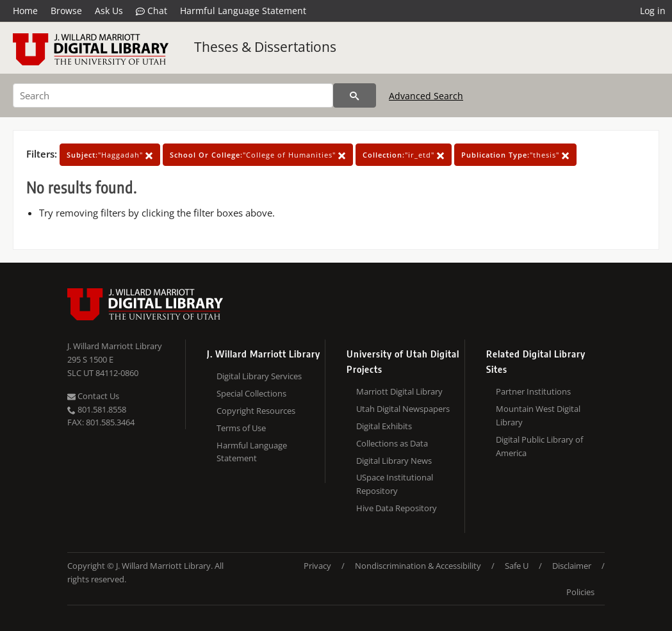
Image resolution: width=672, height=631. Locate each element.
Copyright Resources (256, 411)
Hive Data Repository (397, 508)
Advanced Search (426, 96)
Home (25, 11)
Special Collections (251, 393)
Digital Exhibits (384, 426)
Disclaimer (572, 566)
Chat (152, 11)
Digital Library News (394, 461)
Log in (653, 11)
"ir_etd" (404, 155)
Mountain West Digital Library (538, 415)
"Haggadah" (110, 155)
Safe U (517, 566)
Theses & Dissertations (265, 47)
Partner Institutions (533, 391)
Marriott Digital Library (399, 391)
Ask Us (109, 11)
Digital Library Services (259, 376)
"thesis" (515, 155)
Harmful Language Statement (243, 11)
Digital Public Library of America (539, 446)
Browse (66, 11)
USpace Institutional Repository (395, 484)
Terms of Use (241, 428)
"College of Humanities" (258, 155)
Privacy (317, 566)
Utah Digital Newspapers (403, 409)
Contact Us (93, 396)
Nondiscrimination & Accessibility (418, 566)
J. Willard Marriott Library (115, 346)
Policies (580, 592)
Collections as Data (392, 443)
